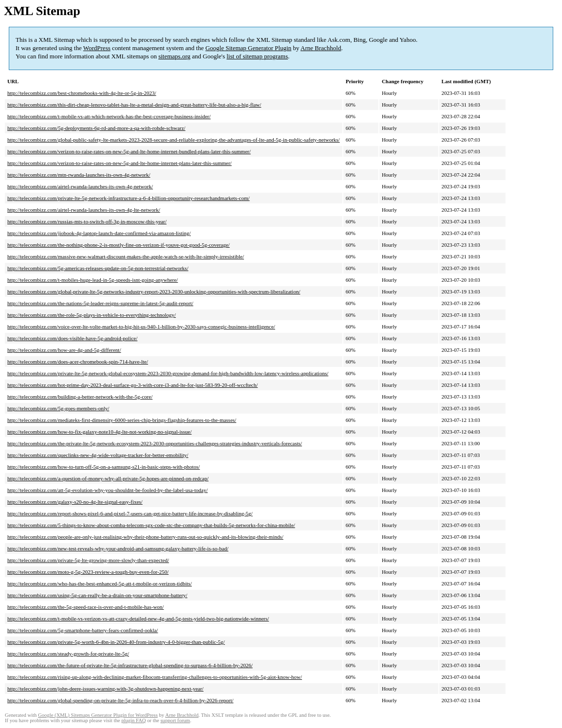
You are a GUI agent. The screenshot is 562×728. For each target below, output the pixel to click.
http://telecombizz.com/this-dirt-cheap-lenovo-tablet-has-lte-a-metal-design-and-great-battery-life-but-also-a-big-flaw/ (134, 105)
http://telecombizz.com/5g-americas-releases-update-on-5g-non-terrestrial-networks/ (98, 268)
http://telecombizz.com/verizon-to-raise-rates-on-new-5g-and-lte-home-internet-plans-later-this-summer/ (120, 163)
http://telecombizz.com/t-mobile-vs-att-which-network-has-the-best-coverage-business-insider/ (109, 116)
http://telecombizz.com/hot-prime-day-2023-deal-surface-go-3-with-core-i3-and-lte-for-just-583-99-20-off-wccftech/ (132, 385)
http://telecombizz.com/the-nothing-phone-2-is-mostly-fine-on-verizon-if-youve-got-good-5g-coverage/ (119, 245)
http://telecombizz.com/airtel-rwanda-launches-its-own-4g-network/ (80, 186)
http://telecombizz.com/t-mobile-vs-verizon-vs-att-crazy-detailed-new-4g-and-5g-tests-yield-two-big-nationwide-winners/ (138, 619)
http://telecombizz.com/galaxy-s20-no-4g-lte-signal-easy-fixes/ (75, 502)
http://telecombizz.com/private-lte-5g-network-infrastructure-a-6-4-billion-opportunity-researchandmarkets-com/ (129, 198)
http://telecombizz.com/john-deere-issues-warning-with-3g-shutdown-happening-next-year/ (105, 689)
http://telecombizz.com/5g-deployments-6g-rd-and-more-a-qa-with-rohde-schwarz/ (96, 128)
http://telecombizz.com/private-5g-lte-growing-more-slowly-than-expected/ (88, 560)
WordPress (97, 48)
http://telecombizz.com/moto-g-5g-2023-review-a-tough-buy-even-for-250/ (88, 572)
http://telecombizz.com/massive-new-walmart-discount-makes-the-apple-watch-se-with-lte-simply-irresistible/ (126, 256)
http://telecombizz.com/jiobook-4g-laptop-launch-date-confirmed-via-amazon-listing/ (99, 233)
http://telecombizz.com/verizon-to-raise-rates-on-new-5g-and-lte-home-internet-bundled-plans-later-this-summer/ (129, 151)
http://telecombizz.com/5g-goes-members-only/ (58, 408)
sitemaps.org (174, 56)
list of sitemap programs (257, 56)
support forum (175, 720)
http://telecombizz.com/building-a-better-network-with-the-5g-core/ (80, 397)
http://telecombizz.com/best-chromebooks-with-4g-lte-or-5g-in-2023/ (82, 93)
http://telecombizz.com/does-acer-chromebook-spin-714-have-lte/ (78, 362)
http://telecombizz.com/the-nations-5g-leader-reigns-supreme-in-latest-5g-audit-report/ (100, 303)
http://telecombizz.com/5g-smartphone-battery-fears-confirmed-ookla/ (83, 630)
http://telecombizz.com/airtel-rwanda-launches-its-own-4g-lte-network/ (84, 210)
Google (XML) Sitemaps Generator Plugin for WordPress (98, 715)
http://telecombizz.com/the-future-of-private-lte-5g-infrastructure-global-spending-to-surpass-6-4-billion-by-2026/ (130, 665)
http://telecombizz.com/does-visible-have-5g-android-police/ (72, 338)
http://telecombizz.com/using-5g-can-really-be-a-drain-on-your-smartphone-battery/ (97, 595)
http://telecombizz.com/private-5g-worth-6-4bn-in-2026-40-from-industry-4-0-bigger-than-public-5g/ (116, 642)
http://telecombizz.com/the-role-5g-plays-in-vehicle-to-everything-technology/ (92, 315)
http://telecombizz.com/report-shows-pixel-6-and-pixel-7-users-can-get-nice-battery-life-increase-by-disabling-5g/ (130, 513)
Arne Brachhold (321, 48)
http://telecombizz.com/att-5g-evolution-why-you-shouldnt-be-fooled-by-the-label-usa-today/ (107, 490)
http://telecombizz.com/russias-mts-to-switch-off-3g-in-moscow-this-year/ (87, 221)
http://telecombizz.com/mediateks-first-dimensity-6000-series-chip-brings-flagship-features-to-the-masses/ (122, 420)
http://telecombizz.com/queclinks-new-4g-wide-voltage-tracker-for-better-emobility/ (98, 455)
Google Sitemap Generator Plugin (249, 48)
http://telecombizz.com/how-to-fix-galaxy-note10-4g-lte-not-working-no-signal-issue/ (99, 432)
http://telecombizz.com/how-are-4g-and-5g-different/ (64, 350)
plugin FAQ (133, 720)
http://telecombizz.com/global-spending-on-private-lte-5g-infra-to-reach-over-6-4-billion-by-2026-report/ (120, 700)
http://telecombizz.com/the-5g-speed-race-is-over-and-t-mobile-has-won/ (85, 607)
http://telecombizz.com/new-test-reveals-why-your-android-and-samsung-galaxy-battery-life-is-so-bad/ (118, 548)
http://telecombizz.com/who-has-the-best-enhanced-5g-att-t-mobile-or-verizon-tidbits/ (100, 583)
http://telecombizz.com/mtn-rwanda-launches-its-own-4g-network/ (79, 175)
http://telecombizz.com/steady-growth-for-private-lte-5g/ (68, 654)
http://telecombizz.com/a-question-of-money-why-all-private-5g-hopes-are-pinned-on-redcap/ (108, 478)
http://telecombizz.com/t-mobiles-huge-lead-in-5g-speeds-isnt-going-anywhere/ (93, 280)
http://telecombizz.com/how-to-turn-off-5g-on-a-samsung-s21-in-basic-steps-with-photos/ (103, 467)
